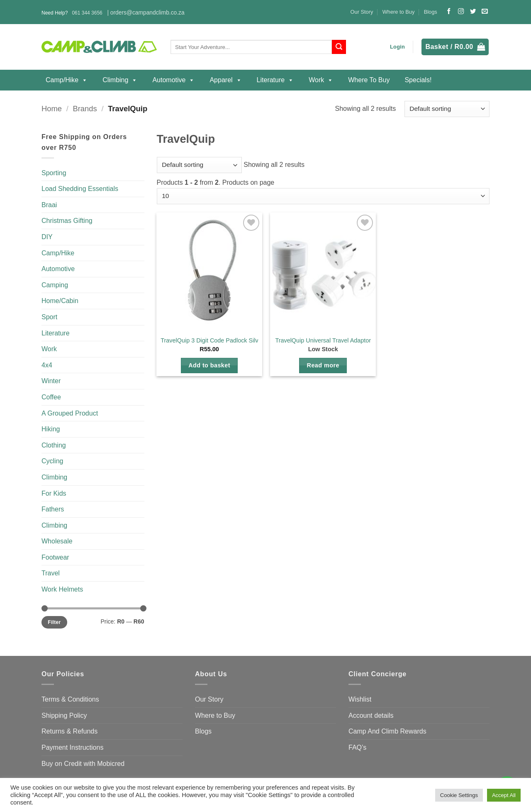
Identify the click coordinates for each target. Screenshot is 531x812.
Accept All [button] (504, 795)
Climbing (120, 80)
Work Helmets (62, 589)
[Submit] (339, 47)
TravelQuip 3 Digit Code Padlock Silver (212, 340)
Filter (54, 622)
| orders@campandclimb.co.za (146, 13)
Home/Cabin (60, 301)
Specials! (418, 80)
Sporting (54, 173)
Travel (51, 573)
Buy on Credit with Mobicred (83, 764)
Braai (49, 205)
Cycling (52, 461)
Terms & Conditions (70, 699)
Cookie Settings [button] (459, 795)
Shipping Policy (64, 715)
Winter (51, 381)
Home (52, 109)
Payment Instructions (72, 747)
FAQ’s (357, 747)
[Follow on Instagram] (461, 12)
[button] (397, 47)
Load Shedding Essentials (80, 189)
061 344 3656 (87, 13)
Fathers (53, 509)
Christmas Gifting (67, 221)
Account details (371, 715)
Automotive (173, 80)
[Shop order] (447, 109)
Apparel (225, 80)
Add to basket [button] (209, 365)
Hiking (51, 429)
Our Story (362, 12)
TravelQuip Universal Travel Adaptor (323, 340)
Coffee (51, 397)
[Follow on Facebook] (449, 12)
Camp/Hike (67, 80)
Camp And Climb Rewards (387, 731)
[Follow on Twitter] (473, 12)
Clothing (54, 445)
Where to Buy (399, 12)
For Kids (54, 493)
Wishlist (360, 699)
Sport (49, 317)
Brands (85, 109)
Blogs (431, 12)
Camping (55, 285)
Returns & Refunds (69, 731)
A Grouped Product (70, 413)
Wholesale (57, 541)
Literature (275, 80)
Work (321, 80)
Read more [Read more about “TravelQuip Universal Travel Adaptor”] (323, 365)
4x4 (47, 365)
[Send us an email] (485, 12)
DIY (47, 237)
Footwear (55, 557)
